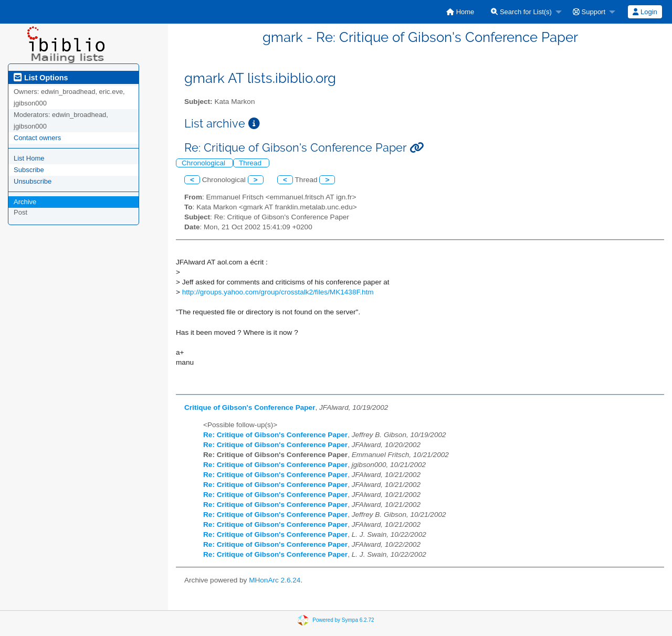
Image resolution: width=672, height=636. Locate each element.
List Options (41, 78)
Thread (251, 163)
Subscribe (29, 170)
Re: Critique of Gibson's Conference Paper (275, 435)
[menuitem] (460, 12)
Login (645, 12)
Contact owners (37, 138)
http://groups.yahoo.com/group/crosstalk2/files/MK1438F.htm (278, 292)
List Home (29, 158)
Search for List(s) (521, 12)
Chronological (204, 163)
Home (460, 12)
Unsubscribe (33, 181)
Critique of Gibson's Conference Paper (250, 407)
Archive (25, 202)
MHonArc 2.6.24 (275, 580)
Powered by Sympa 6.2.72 (343, 619)
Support (589, 12)
